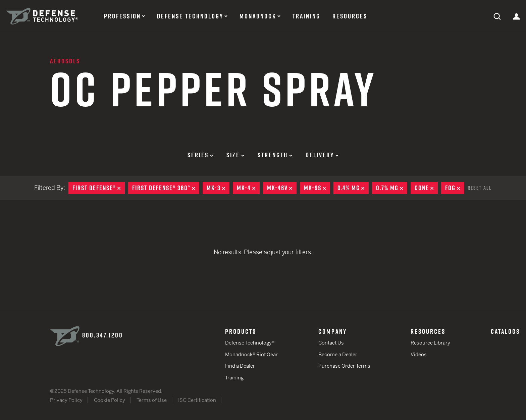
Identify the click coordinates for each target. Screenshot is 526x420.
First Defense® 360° (166, 188)
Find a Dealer (240, 366)
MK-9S (317, 188)
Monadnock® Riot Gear (251, 354)
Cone (426, 188)
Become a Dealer (338, 354)
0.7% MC (392, 188)
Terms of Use (152, 400)
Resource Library (430, 343)
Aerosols (65, 61)
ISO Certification (197, 400)
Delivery (322, 155)
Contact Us (331, 343)
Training (306, 16)
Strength (275, 155)
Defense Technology (190, 16)
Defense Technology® (250, 343)
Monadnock (258, 16)
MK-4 (248, 188)
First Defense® (99, 188)
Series (200, 155)
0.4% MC (353, 188)
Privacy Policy (66, 400)
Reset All (480, 188)
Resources (350, 16)
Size (235, 155)
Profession (122, 16)
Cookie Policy (110, 400)
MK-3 (218, 188)
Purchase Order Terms (344, 366)
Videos (419, 354)
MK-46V (282, 188)
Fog (455, 188)
